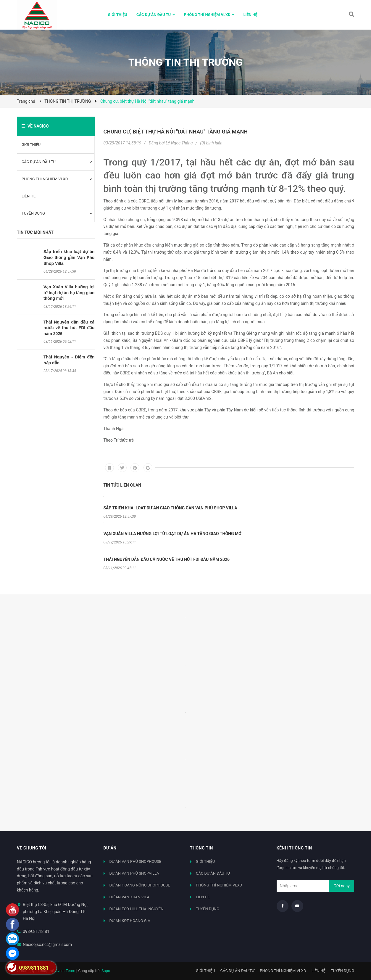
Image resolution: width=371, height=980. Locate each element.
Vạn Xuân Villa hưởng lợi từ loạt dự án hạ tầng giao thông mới (69, 293)
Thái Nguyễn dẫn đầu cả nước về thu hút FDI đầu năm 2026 (69, 328)
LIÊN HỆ (29, 196)
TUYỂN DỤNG (33, 213)
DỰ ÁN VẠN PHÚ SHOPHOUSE (136, 861)
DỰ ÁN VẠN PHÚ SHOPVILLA (134, 873)
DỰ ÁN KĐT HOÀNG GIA (130, 921)
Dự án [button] (110, 848)
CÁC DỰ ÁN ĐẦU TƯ (39, 162)
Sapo (106, 971)
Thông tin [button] (201, 848)
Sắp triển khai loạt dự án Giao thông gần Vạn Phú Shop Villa (69, 257)
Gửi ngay (342, 886)
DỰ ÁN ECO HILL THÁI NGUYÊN (137, 909)
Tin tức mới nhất (35, 232)
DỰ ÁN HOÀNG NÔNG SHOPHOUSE (140, 885)
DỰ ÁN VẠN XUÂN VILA (129, 897)
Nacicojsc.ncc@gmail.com (47, 944)
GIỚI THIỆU (31, 145)
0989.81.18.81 (36, 931)
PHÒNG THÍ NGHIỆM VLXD (45, 179)
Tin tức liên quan (122, 485)
